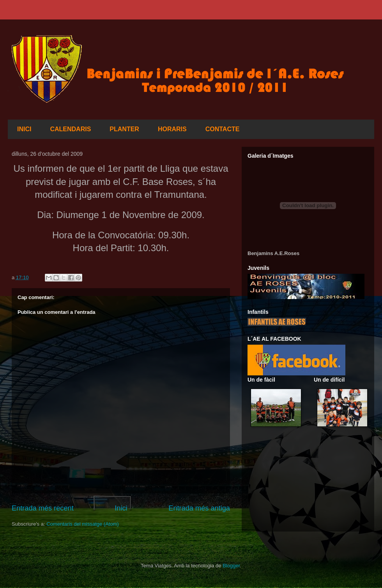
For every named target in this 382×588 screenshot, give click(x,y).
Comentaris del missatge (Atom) (83, 524)
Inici (121, 508)
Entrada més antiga (199, 508)
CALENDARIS (70, 129)
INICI (24, 129)
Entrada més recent (43, 508)
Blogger (231, 566)
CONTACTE (223, 129)
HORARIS (172, 129)
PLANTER (124, 129)
